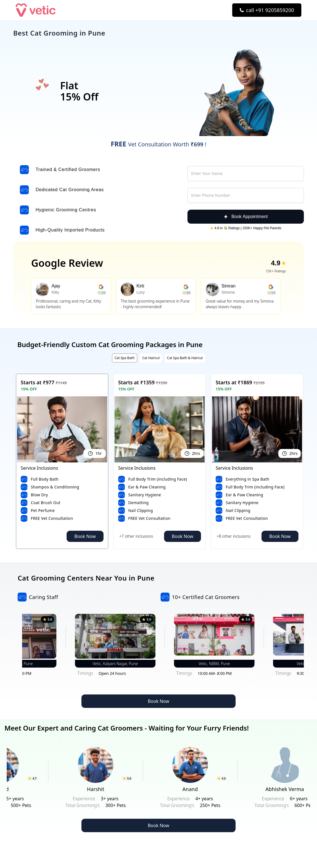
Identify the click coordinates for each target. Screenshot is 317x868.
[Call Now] (267, 10)
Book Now (85, 536)
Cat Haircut (151, 358)
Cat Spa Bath (125, 358)
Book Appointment (246, 217)
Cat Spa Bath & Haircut (185, 358)
